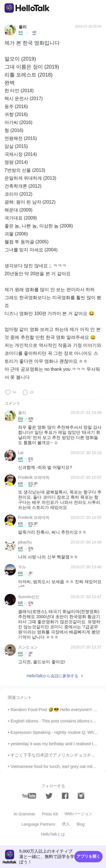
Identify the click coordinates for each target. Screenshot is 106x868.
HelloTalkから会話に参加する (52, 676)
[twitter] (49, 796)
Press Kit (50, 814)
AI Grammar (24, 814)
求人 (66, 824)
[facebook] (65, 796)
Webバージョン (78, 814)
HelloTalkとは (53, 834)
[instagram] (81, 796)
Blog (81, 824)
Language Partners (38, 824)
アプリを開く (88, 856)
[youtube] (29, 796)
